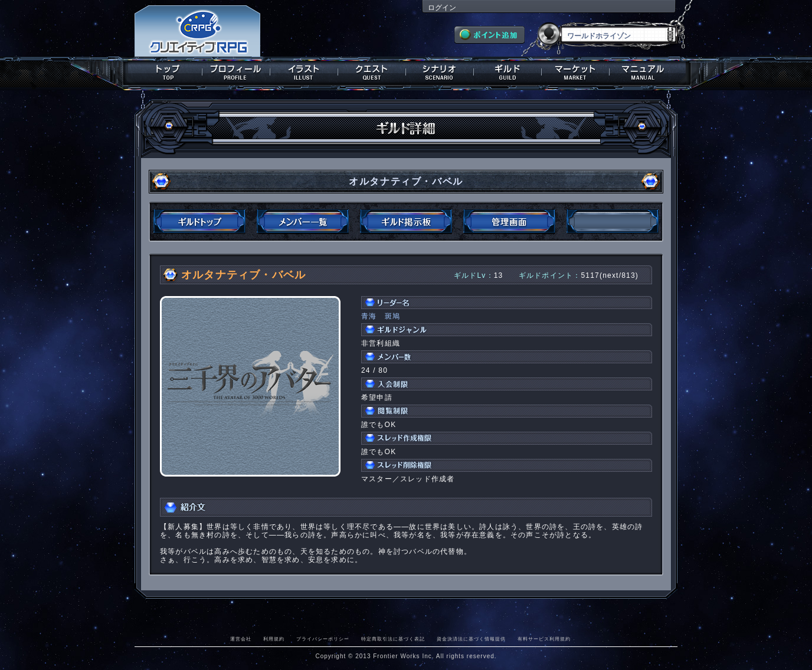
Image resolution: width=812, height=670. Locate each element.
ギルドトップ (199, 222)
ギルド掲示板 (406, 222)
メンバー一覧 (303, 222)
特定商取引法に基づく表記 (393, 639)
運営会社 (241, 639)
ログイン (442, 8)
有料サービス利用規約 (544, 639)
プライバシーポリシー (323, 639)
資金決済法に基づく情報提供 (471, 639)
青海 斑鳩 (381, 316)
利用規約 (274, 639)
